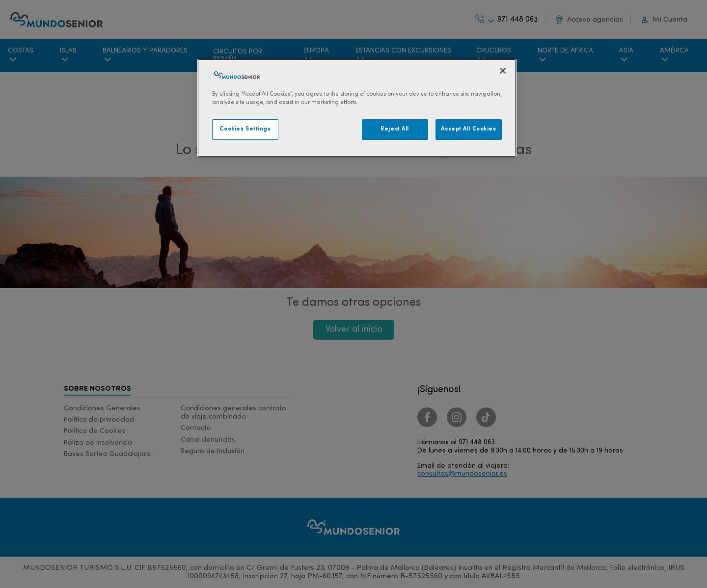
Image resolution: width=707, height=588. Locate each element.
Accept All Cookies (468, 129)
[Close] (503, 71)
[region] (357, 108)
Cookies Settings (245, 129)
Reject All (395, 129)
